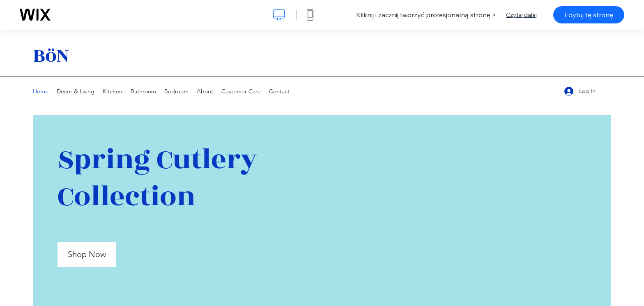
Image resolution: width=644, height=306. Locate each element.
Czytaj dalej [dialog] (521, 15)
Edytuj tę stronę (589, 15)
